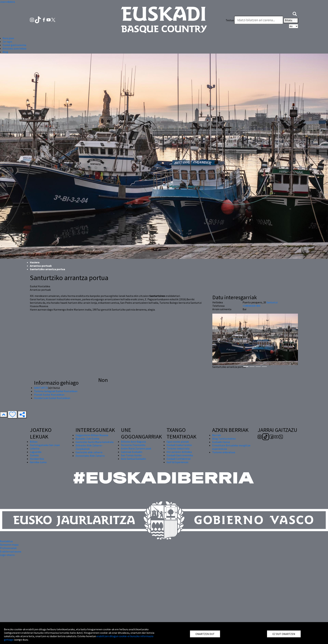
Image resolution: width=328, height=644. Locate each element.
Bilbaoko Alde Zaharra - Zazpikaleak (89, 447)
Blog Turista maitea (224, 439)
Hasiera (35, 262)
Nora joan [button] (8, 38)
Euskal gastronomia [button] (14, 45)
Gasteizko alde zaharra (89, 452)
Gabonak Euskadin (132, 452)
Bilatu (291, 21)
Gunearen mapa (9, 545)
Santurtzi (272, 302)
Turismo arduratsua (224, 452)
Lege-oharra (7, 555)
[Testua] (259, 20)
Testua (230, 20)
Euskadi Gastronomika (180, 455)
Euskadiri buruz (221, 442)
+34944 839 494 (251, 306)
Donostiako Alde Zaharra (90, 456)
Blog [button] (5, 52)
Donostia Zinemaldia (133, 445)
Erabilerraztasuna (11, 551)
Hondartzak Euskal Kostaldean (52, 398)
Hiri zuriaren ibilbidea (179, 452)
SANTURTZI (41, 388)
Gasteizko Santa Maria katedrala (94, 442)
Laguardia (36, 452)
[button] (295, 13)
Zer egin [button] (7, 42)
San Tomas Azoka (131, 455)
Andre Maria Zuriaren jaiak (136, 448)
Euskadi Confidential (179, 459)
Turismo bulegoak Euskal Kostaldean (56, 391)
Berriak (216, 435)
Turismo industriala (178, 448)
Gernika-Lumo (38, 462)
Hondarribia (37, 459)
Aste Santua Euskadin (133, 459)
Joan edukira (7, 2)
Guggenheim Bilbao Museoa (92, 435)
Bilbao (34, 442)
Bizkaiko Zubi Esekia (87, 439)
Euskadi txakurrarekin (179, 445)
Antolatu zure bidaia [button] (14, 48)
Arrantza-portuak (41, 266)
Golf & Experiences (177, 462)
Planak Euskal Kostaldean (49, 395)
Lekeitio (35, 448)
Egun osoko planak (178, 442)
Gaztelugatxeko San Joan (45, 445)
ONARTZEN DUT (205, 634)
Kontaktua (6, 541)
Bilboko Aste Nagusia (133, 442)
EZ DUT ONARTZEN (284, 634)
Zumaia (34, 455)
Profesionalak (8, 548)
